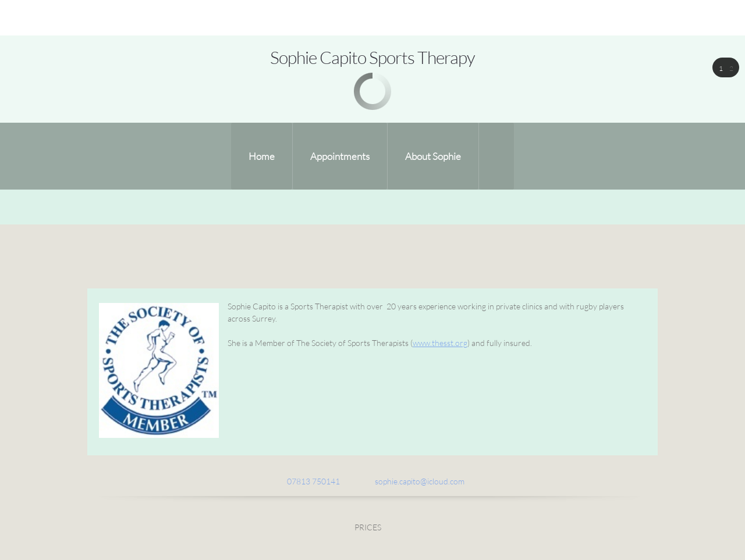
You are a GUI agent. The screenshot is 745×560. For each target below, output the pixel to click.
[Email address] (414, 481)
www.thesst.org (440, 343)
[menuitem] (262, 156)
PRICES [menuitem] (368, 527)
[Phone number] (308, 481)
